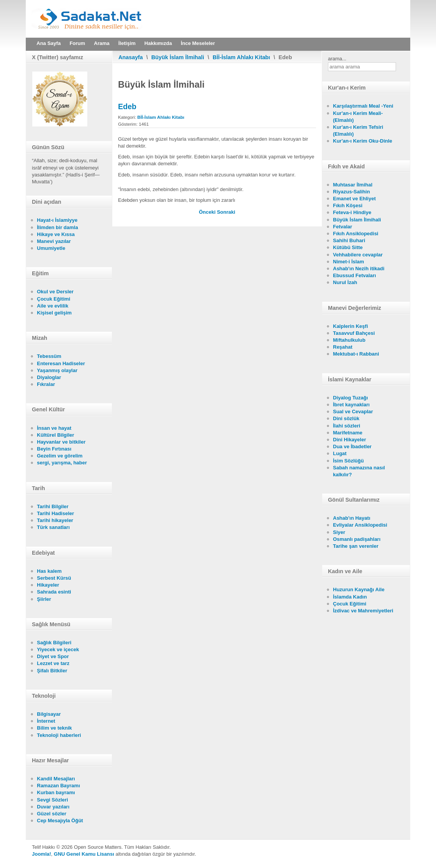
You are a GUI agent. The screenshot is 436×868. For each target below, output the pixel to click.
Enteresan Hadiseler (61, 363)
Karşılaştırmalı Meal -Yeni (363, 106)
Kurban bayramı (56, 792)
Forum (77, 43)
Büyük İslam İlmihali (178, 57)
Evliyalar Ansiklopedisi (360, 525)
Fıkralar (46, 384)
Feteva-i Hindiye (352, 212)
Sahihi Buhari (349, 240)
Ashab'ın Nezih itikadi (359, 269)
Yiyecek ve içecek (58, 649)
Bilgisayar (49, 714)
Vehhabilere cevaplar (358, 255)
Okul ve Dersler (55, 292)
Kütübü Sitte (348, 247)
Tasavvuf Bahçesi (354, 333)
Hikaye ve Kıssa (56, 234)
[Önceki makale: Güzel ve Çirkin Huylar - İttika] (208, 212)
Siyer (339, 532)
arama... (337, 59)
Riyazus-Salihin (351, 192)
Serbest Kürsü (54, 578)
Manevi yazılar (54, 241)
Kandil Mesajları (56, 779)
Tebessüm (49, 356)
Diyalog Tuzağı (350, 398)
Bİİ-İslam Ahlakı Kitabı (241, 57)
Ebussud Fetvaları (354, 275)
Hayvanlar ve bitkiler (61, 442)
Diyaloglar (49, 377)
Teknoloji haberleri (59, 735)
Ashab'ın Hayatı (352, 518)
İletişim (127, 43)
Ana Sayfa (49, 43)
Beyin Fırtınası (54, 449)
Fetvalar (343, 227)
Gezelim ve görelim (60, 456)
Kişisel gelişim (54, 313)
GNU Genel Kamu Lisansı (84, 854)
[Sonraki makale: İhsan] (226, 212)
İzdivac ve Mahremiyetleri (363, 611)
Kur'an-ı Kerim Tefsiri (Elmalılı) (358, 131)
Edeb (127, 106)
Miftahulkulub (349, 340)
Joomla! (42, 854)
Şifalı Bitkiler (52, 671)
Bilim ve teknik (54, 728)
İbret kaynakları (351, 405)
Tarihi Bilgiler (53, 506)
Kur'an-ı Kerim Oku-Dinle (363, 141)
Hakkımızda (158, 43)
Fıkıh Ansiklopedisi (356, 234)
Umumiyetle (51, 248)
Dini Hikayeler (349, 440)
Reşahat (343, 347)
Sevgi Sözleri (52, 800)
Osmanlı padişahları (357, 539)
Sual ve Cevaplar (353, 412)
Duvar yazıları (53, 807)
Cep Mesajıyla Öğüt (60, 821)
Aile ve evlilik (53, 306)
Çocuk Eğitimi (54, 299)
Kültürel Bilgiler (56, 435)
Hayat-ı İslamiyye (57, 220)
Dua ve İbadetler (352, 446)
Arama (102, 43)
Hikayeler (48, 585)
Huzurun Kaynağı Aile (359, 589)
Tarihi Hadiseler (56, 513)
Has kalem (49, 571)
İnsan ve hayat (54, 428)
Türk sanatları (53, 527)
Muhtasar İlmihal (353, 185)
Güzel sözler (52, 814)
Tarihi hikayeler (55, 520)
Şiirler (44, 599)
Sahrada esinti (54, 592)
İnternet (46, 721)
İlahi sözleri (347, 426)
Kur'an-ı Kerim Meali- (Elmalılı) (358, 117)
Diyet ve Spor (53, 656)
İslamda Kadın (350, 597)
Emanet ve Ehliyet (354, 199)
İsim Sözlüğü (348, 461)
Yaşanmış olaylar (57, 370)
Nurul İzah (345, 282)
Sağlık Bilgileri (54, 643)
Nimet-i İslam (349, 262)
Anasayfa (131, 57)
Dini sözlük (346, 418)
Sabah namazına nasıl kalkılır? (359, 471)
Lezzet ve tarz (53, 663)
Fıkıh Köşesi (348, 205)
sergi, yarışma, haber (62, 463)
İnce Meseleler (198, 43)
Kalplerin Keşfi (350, 326)
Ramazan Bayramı (58, 786)
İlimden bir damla (57, 227)
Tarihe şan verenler (356, 546)
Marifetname (348, 433)
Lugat (340, 453)
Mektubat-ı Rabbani (356, 354)
